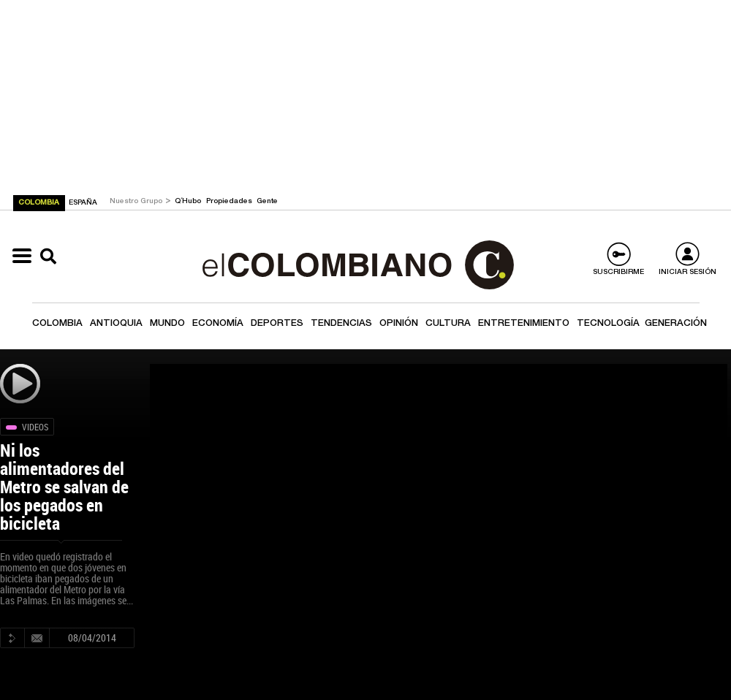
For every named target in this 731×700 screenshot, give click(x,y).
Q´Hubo (189, 202)
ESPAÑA (83, 203)
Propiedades (230, 202)
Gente (267, 202)
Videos (35, 427)
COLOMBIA (40, 203)
